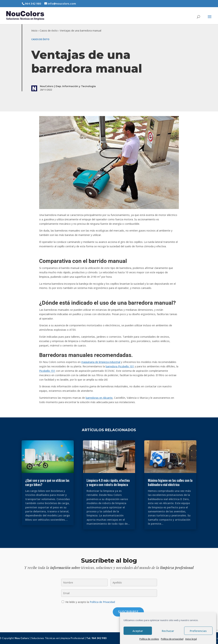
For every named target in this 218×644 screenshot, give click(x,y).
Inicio (34, 31)
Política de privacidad (172, 639)
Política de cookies (149, 639)
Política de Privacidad (102, 602)
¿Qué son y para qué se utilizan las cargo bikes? (47, 482)
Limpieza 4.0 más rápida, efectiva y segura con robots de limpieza (108, 482)
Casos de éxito (49, 31)
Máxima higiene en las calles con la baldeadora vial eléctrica (170, 482)
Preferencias (198, 631)
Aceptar (138, 631)
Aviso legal (191, 639)
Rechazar (168, 631)
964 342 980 (33, 3)
